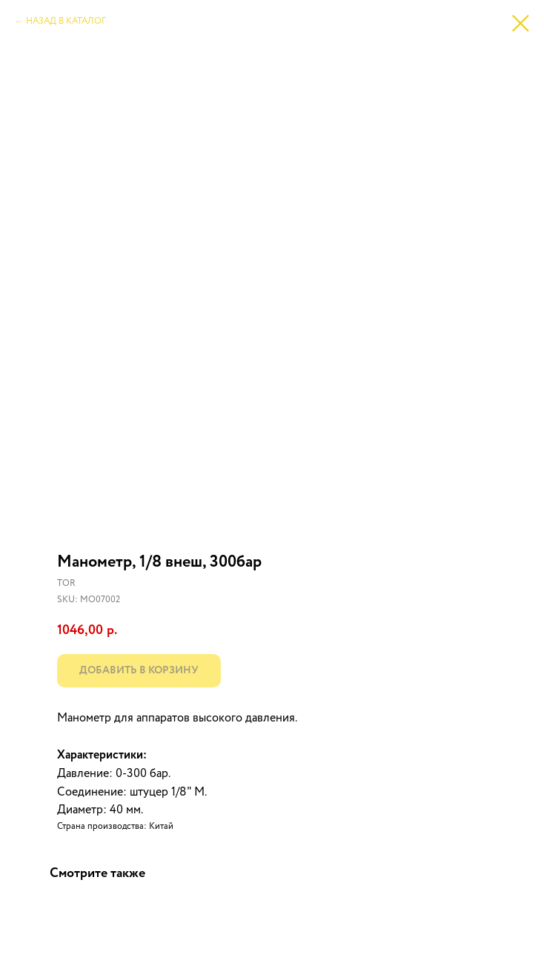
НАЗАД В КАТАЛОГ (66, 21)
